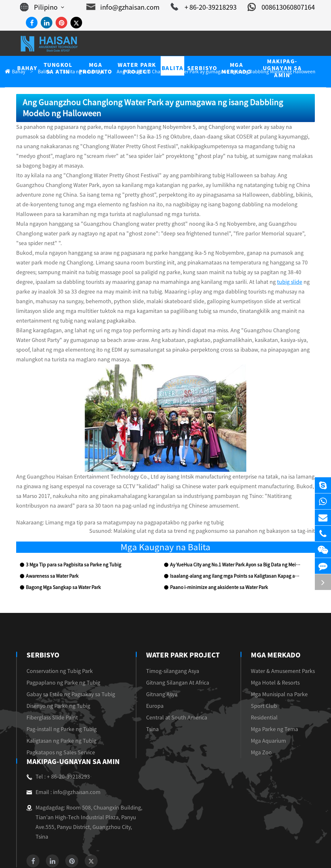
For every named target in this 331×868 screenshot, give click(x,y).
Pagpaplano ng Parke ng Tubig (58, 634)
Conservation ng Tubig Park (56, 623)
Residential (270, 669)
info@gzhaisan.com (135, 7)
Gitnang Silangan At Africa (176, 634)
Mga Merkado (283, 607)
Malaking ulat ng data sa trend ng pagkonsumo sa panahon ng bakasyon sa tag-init (230, 483)
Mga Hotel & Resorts (281, 634)
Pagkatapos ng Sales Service (56, 704)
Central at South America (174, 669)
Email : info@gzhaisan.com (60, 744)
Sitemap (146, 856)
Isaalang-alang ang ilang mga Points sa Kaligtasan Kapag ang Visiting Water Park (235, 528)
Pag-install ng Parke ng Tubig (57, 681)
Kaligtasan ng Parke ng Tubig (57, 692)
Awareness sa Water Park (49, 528)
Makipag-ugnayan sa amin (72, 713)
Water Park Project (182, 607)
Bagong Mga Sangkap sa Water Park (60, 539)
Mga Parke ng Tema (279, 681)
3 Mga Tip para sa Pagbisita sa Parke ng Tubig (69, 517)
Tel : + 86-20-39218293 (56, 728)
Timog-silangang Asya (171, 623)
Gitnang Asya (162, 646)
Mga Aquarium (274, 692)
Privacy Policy (178, 856)
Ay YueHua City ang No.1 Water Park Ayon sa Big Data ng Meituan (234, 517)
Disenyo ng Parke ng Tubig (55, 658)
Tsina (153, 681)
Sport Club (270, 658)
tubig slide (128, 253)
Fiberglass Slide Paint (49, 669)
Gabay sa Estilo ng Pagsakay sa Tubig (66, 646)
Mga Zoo (268, 704)
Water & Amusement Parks (287, 623)
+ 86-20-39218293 (210, 7)
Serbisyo (42, 607)
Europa (155, 658)
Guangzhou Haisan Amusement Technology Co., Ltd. (157, 846)
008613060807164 (284, 7)
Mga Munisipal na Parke (284, 646)
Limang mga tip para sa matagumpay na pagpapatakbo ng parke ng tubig (117, 475)
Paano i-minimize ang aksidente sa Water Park (214, 539)
